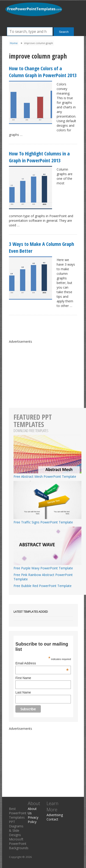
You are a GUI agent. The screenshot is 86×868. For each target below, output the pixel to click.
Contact (52, 819)
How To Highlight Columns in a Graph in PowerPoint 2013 (39, 157)
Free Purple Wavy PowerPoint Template (47, 566)
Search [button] (64, 32)
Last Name (23, 692)
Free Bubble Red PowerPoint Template (43, 586)
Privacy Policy (33, 820)
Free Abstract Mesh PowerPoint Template (47, 474)
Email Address (42, 663)
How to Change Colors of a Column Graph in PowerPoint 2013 (43, 72)
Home (14, 43)
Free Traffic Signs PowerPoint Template (47, 520)
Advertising (55, 815)
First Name (23, 678)
